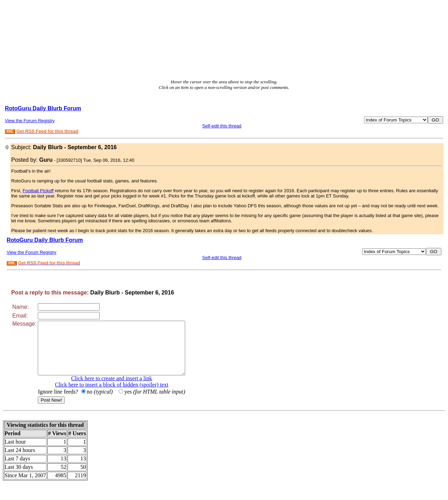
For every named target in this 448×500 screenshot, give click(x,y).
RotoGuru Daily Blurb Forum (43, 108)
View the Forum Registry (30, 121)
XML (10, 131)
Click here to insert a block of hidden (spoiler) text (120, 395)
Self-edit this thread (222, 126)
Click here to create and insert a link (120, 389)
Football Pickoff (38, 191)
